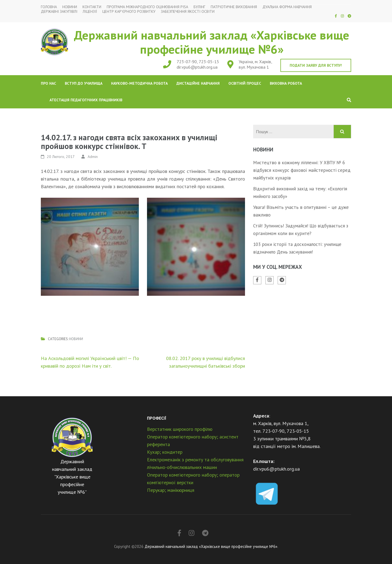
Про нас (48, 83)
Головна (49, 7)
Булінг (199, 7)
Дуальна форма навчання (287, 7)
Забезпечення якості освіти (188, 12)
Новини (70, 7)
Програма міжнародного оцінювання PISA (147, 7)
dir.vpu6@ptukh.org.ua (197, 67)
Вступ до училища (84, 83)
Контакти (92, 7)
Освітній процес (245, 83)
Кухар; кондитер (165, 452)
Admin (93, 157)
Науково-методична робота (139, 83)
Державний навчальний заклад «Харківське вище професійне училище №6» (212, 42)
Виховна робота (286, 83)
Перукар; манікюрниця (171, 490)
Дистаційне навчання (198, 83)
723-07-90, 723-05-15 (198, 62)
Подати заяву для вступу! (316, 65)
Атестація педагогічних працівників (86, 100)
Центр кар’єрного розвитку (129, 12)
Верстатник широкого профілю (180, 429)
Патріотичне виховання (234, 7)
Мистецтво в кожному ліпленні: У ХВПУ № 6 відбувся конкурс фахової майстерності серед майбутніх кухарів (302, 170)
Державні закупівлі (59, 12)
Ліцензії (90, 12)
